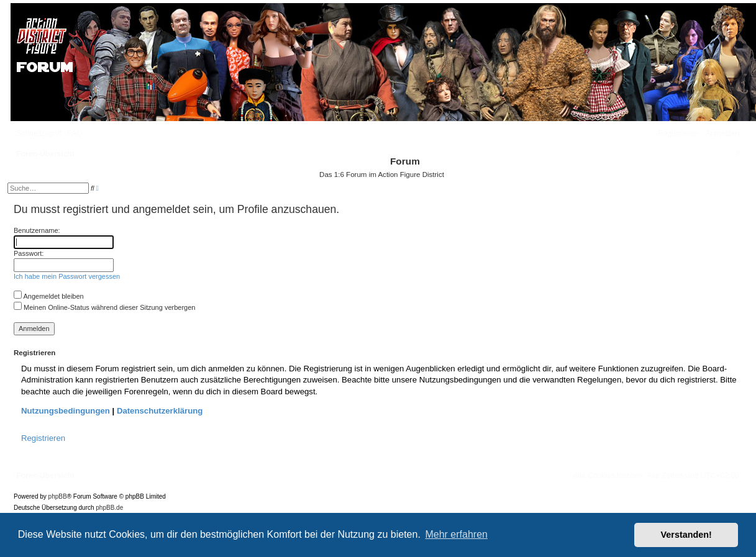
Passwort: (29, 253)
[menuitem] (74, 134)
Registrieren (43, 438)
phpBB (58, 496)
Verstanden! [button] (686, 535)
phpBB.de (109, 508)
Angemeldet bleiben (49, 296)
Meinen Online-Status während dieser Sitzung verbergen (104, 307)
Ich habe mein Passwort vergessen (67, 276)
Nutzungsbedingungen (66, 411)
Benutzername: (37, 230)
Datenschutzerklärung (160, 411)
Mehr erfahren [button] (456, 534)
